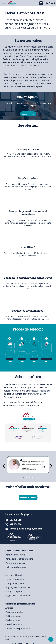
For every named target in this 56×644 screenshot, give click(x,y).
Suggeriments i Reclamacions (18, 596)
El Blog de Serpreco (14, 591)
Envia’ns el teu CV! (28, 498)
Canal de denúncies (14, 624)
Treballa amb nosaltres (15, 579)
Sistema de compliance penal (18, 628)
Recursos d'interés (14, 575)
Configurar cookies (13, 620)
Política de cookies (13, 616)
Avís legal (9, 608)
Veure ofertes (28, 114)
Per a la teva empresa (15, 563)
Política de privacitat (14, 612)
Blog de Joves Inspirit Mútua (18, 587)
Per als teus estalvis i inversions (19, 559)
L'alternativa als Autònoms (17, 567)
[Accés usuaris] (41, 3)
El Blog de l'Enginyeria (15, 583)
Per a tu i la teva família (15, 555)
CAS (53, 3)
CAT (48, 3)
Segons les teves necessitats (19, 551)
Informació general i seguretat (20, 604)
